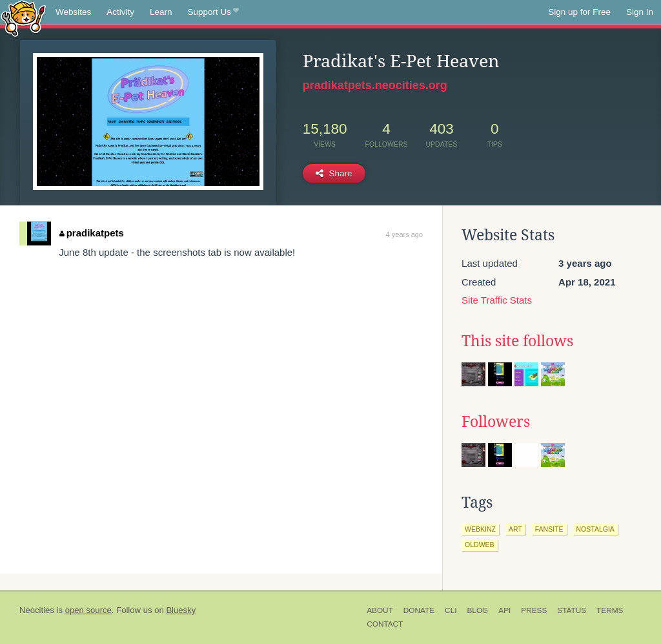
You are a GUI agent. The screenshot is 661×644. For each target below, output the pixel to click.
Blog (477, 610)
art (515, 529)
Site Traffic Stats (497, 300)
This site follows (517, 341)
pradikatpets (92, 233)
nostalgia (595, 529)
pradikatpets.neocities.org (375, 85)
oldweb (480, 545)
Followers (496, 422)
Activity (120, 12)
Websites (73, 12)
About (380, 610)
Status (572, 610)
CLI (451, 610)
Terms (610, 610)
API (504, 610)
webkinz (480, 529)
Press (534, 610)
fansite (549, 529)
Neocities (37, 610)
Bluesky (181, 610)
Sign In (640, 12)
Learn (161, 12)
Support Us (213, 12)
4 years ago (404, 234)
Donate (419, 610)
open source (88, 610)
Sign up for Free (579, 12)
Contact (385, 624)
